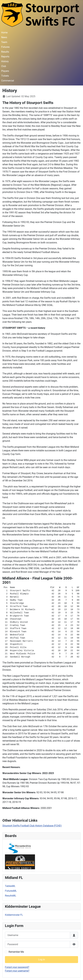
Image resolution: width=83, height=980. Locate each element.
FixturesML (11, 891)
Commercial (8, 81)
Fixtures (5, 47)
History (5, 61)
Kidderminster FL (14, 915)
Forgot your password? (17, 967)
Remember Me (16, 952)
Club (4, 66)
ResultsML (11, 896)
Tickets (5, 76)
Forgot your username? (17, 971)
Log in (42, 959)
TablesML (10, 886)
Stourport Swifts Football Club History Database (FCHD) (32, 826)
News (4, 37)
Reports (5, 57)
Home (4, 33)
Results (5, 52)
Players (5, 71)
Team (4, 42)
